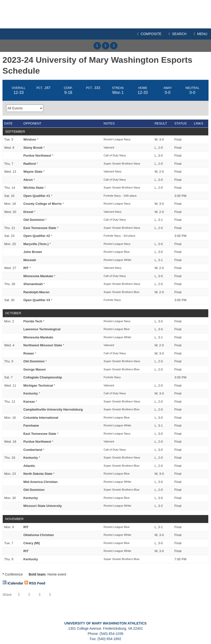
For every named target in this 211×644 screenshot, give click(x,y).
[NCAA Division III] (126, 613)
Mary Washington (105, 14)
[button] (50, 595)
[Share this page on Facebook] (19, 595)
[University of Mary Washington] (85, 613)
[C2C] (45, 613)
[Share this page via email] (40, 595)
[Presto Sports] (166, 613)
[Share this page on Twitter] (29, 595)
